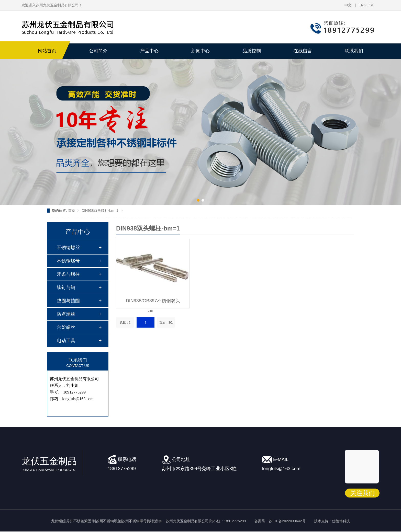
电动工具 (66, 341)
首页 (72, 211)
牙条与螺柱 (68, 274)
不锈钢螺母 (68, 261)
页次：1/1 (166, 322)
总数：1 (125, 322)
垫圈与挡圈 (68, 301)
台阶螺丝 (66, 327)
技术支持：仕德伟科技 (332, 521)
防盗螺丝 (66, 314)
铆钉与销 (66, 287)
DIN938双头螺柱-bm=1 (100, 211)
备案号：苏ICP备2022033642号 (280, 521)
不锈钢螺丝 (68, 248)
